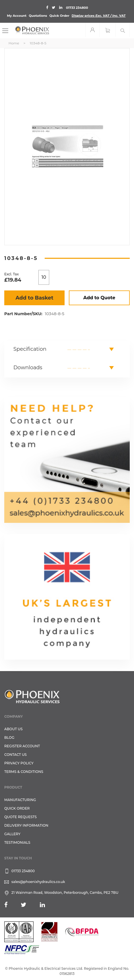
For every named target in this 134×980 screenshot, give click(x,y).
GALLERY (12, 834)
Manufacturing (20, 800)
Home (14, 43)
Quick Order (59, 16)
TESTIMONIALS (17, 842)
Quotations (38, 16)
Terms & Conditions (24, 772)
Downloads (28, 368)
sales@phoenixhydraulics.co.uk (38, 882)
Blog (9, 737)
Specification (30, 349)
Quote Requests (20, 817)
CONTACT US (16, 755)
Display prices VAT (99, 16)
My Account (17, 16)
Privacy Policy (19, 763)
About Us (14, 729)
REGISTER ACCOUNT (22, 746)
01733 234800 (77, 8)
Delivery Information (26, 825)
